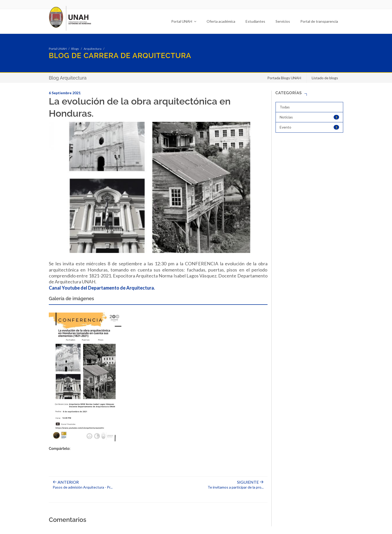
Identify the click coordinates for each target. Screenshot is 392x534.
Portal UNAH (184, 21)
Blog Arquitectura (68, 78)
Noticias (309, 117)
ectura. (147, 288)
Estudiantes (255, 21)
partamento (107, 288)
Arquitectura (93, 49)
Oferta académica (221, 21)
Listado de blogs (325, 78)
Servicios (283, 21)
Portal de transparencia (319, 21)
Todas (285, 107)
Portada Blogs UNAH (284, 78)
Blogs (75, 49)
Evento (309, 127)
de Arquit (130, 288)
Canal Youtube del (68, 288)
